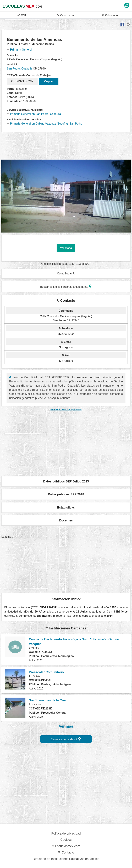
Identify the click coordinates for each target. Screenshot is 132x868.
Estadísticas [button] (66, 507)
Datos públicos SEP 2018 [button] (66, 494)
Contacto (66, 852)
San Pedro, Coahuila (20, 69)
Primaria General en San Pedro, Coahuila (34, 114)
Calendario (110, 15)
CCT (22, 15)
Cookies (66, 840)
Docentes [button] (66, 520)
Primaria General (20, 50)
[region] (66, 145)
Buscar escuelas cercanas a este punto (66, 286)
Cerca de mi (66, 15)
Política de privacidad (66, 834)
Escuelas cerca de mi (66, 739)
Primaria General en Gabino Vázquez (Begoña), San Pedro (45, 124)
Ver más (66, 726)
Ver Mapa (66, 248)
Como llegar (66, 273)
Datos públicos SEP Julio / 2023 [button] (66, 481)
